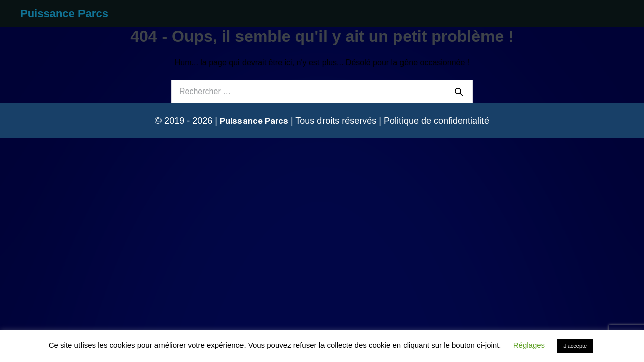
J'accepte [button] (575, 346)
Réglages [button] (529, 345)
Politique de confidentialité (436, 121)
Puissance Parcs (64, 13)
